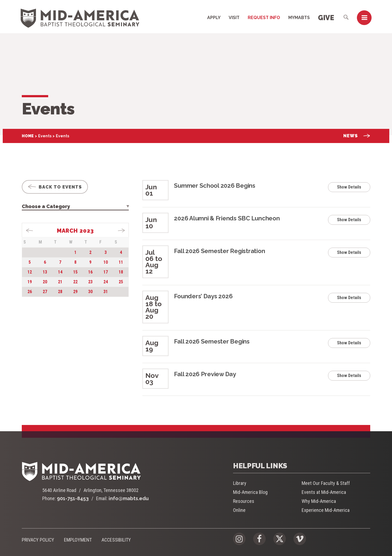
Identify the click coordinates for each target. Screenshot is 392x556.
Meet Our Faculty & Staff (326, 483)
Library (240, 483)
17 (106, 272)
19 (30, 282)
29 (75, 292)
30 (90, 292)
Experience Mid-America (326, 510)
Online (239, 510)
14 (60, 272)
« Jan (30, 230)
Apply (214, 18)
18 (121, 272)
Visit (234, 18)
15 (75, 272)
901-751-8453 (73, 498)
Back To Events (55, 187)
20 (45, 282)
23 (90, 282)
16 (90, 272)
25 (121, 282)
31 (106, 292)
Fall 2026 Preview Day (205, 374)
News (357, 136)
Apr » (121, 230)
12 (30, 272)
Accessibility (116, 540)
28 (60, 292)
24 (106, 282)
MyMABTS (299, 18)
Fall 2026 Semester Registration (219, 251)
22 (75, 282)
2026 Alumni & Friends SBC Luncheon (227, 218)
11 (121, 262)
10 (106, 262)
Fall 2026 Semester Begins (212, 341)
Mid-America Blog (250, 492)
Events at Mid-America (324, 492)
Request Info (264, 18)
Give (326, 18)
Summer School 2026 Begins (215, 186)
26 (30, 292)
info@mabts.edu (129, 498)
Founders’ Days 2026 (203, 296)
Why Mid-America (319, 501)
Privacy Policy (38, 540)
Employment (78, 540)
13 (45, 272)
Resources (244, 501)
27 (45, 292)
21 (60, 282)
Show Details (349, 187)
